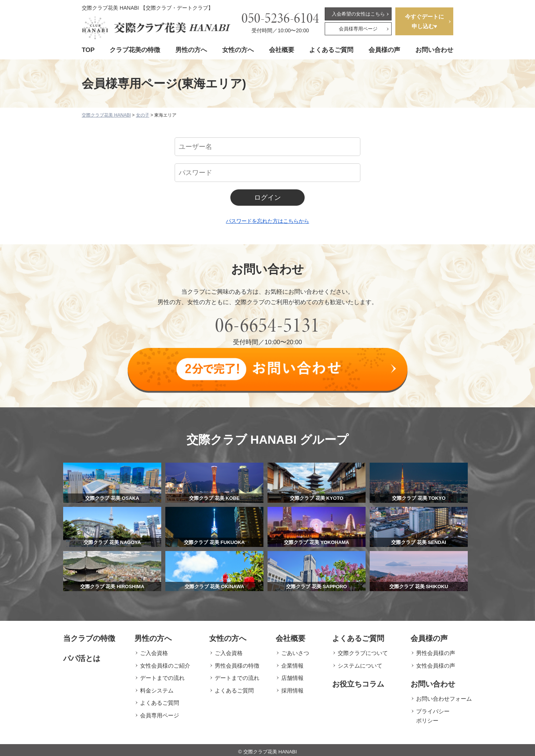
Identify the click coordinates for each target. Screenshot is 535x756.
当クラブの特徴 (89, 635)
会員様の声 (384, 50)
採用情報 (292, 687)
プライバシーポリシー (433, 713)
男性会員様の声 (436, 650)
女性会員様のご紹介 (165, 662)
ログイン (267, 198)
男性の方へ (191, 50)
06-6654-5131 (267, 325)
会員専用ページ (160, 712)
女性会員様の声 (436, 662)
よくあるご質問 (331, 50)
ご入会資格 (154, 650)
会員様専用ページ (358, 29)
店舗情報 (292, 675)
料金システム (157, 687)
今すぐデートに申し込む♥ (424, 21)
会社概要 (282, 50)
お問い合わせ (434, 50)
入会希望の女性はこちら (358, 14)
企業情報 (292, 662)
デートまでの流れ (162, 675)
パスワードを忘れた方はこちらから (267, 221)
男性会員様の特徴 (237, 662)
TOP (88, 50)
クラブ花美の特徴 (135, 50)
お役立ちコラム (358, 681)
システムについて (360, 662)
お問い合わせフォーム (444, 696)
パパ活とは (82, 655)
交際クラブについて (363, 650)
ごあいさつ (295, 650)
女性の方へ (238, 50)
